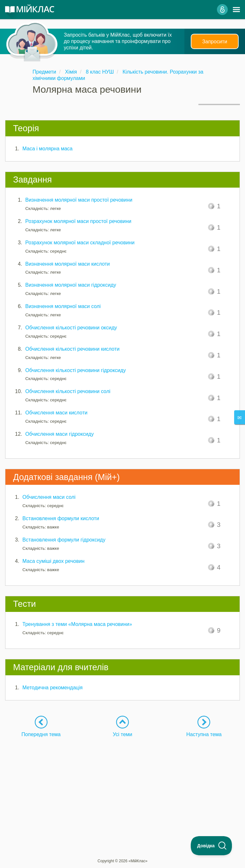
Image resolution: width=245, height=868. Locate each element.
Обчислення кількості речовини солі (68, 391)
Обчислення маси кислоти (56, 413)
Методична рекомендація (52, 688)
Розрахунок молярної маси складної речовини (80, 243)
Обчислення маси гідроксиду (59, 434)
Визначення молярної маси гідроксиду (71, 285)
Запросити (215, 41)
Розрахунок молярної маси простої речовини (78, 221)
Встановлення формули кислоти (61, 518)
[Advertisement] (122, 782)
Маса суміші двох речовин (53, 561)
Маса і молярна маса (47, 149)
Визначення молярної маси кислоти (67, 264)
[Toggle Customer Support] (212, 846)
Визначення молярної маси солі (63, 306)
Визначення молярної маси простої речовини (79, 200)
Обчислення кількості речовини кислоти (72, 349)
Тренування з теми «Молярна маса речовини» (77, 624)
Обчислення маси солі (49, 497)
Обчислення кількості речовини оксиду (71, 328)
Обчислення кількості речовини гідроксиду (75, 370)
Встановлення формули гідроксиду (64, 540)
